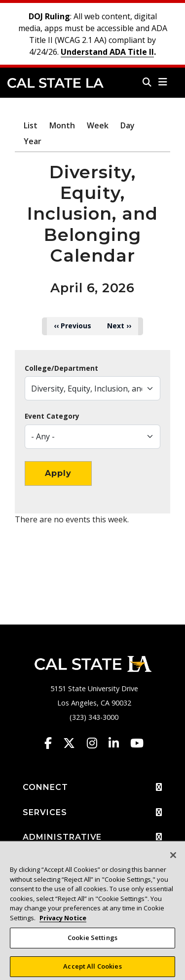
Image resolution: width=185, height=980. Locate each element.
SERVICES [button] (92, 813)
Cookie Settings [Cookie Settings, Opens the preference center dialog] (92, 941)
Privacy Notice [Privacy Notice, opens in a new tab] (63, 921)
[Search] (147, 82)
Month (62, 125)
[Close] (173, 859)
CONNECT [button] (92, 787)
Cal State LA (55, 83)
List (31, 125)
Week (98, 125)
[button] (163, 82)
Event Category (52, 416)
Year (33, 141)
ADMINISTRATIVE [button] (92, 837)
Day (128, 125)
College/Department (61, 368)
